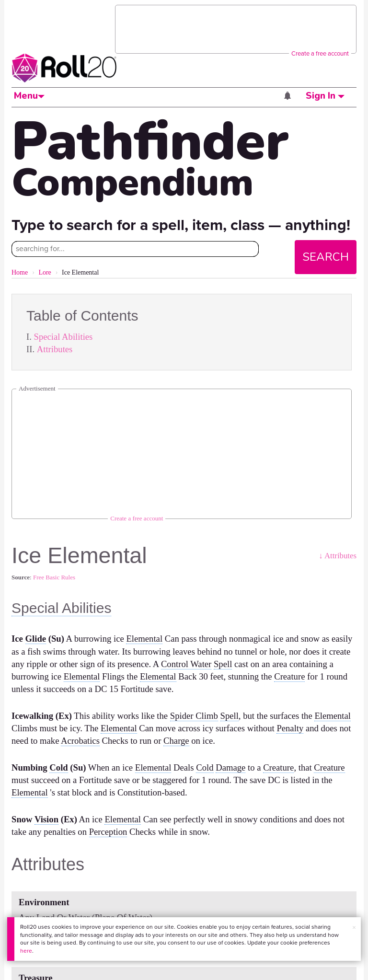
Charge (176, 741)
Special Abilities (63, 337)
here (26, 951)
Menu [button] (29, 96)
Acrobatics (80, 741)
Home (20, 272)
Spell (223, 664)
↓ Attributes (338, 556)
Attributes (55, 349)
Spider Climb (194, 716)
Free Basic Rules (54, 577)
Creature (289, 676)
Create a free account (320, 53)
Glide (36, 639)
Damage (230, 767)
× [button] (354, 928)
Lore (45, 272)
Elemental (144, 639)
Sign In (325, 96)
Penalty (290, 728)
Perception (108, 832)
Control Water (186, 664)
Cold (58, 767)
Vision (46, 819)
